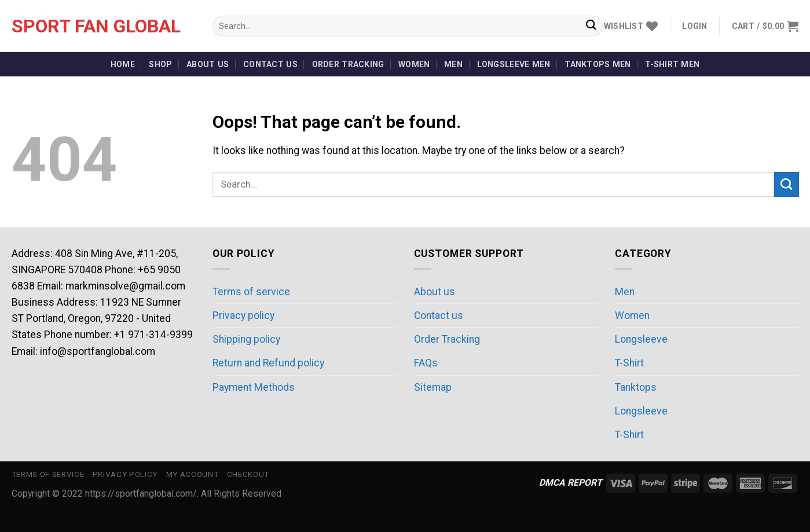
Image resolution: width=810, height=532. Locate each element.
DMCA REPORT (571, 483)
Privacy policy (243, 315)
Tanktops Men (598, 64)
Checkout (248, 474)
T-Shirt (629, 363)
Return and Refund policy (268, 363)
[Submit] (591, 26)
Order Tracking (348, 64)
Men (453, 64)
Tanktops (636, 387)
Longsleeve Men (514, 64)
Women (414, 64)
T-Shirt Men (672, 64)
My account (193, 474)
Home (123, 64)
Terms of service (251, 292)
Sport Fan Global (96, 26)
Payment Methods (254, 387)
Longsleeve (641, 339)
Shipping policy (246, 339)
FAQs (426, 363)
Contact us (270, 64)
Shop (160, 64)
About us (208, 64)
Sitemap (433, 387)
